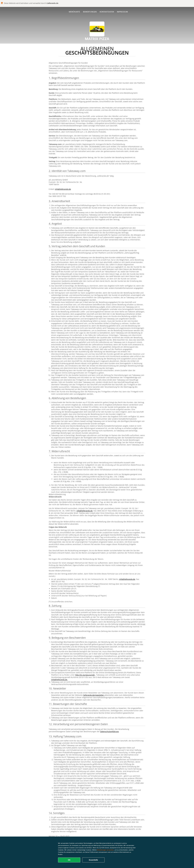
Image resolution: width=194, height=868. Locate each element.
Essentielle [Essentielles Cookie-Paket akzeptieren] (93, 860)
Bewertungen (90, 12)
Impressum (122, 12)
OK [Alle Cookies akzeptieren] (69, 860)
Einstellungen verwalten (105, 850)
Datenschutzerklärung (109, 731)
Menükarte (74, 12)
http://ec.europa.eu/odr (85, 675)
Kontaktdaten (107, 12)
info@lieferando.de (63, 189)
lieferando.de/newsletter (94, 695)
